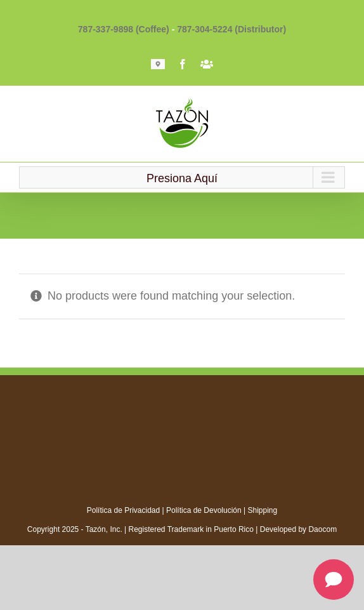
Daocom (322, 529)
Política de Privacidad (123, 510)
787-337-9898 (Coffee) (124, 29)
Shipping (263, 510)
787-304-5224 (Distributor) (231, 29)
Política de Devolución (204, 510)
